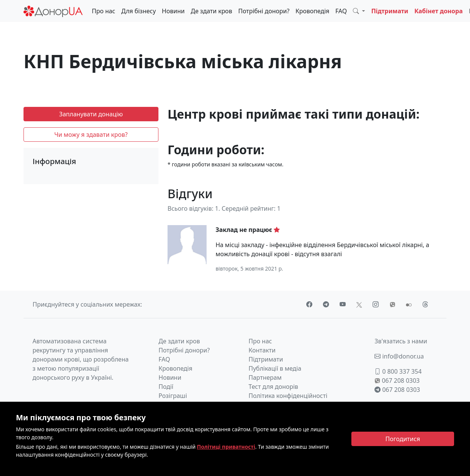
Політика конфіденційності (288, 396)
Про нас (103, 11)
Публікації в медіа (275, 368)
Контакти (262, 350)
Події (166, 387)
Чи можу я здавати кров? (91, 135)
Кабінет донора (439, 11)
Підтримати (390, 11)
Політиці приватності (226, 447)
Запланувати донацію (91, 114)
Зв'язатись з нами (401, 341)
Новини (173, 11)
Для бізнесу (139, 11)
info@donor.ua (399, 356)
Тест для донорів (273, 387)
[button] (359, 11)
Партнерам (265, 377)
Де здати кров (211, 11)
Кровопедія (313, 11)
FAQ (341, 11)
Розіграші (173, 396)
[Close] (403, 439)
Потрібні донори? (264, 11)
